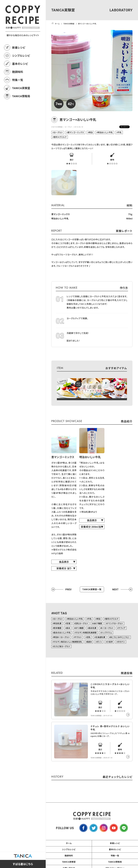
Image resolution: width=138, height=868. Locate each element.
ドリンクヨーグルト (115, 623)
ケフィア (122, 628)
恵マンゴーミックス (76, 132)
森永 (68, 628)
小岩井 (110, 642)
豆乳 (89, 637)
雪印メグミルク (60, 137)
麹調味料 (18, 72)
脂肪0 (89, 642)
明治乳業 (58, 623)
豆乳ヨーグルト (82, 623)
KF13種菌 (79, 628)
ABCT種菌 (98, 623)
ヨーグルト (68, 127)
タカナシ (121, 642)
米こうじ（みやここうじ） (120, 637)
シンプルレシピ (21, 56)
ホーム (69, 843)
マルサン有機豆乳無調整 (86, 633)
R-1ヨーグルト (107, 628)
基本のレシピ (20, 64)
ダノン (100, 642)
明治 (91, 132)
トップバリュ (107, 633)
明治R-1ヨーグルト (62, 637)
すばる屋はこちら (23, 864)
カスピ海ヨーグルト (62, 646)
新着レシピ (19, 47)
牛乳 (120, 132)
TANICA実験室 (21, 88)
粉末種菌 (58, 628)
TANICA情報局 (21, 96)
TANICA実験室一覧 (92, 589)
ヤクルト (78, 637)
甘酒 (68, 623)
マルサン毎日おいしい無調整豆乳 (68, 642)
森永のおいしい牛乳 (62, 633)
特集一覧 (18, 80)
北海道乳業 (100, 637)
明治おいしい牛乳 (105, 132)
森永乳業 (92, 628)
